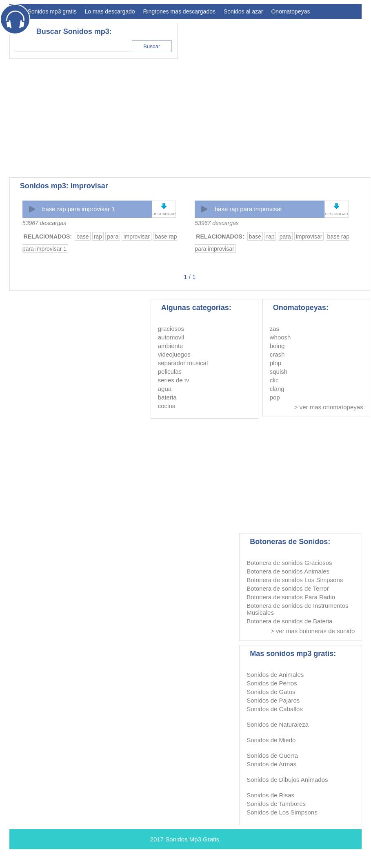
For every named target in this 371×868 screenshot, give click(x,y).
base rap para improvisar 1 (78, 209)
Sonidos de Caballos (275, 709)
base (82, 237)
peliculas (170, 372)
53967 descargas (44, 223)
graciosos (171, 329)
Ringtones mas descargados (179, 11)
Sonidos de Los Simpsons (282, 812)
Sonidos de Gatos (271, 692)
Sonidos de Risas (270, 795)
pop (275, 397)
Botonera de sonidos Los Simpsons (295, 580)
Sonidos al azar (243, 11)
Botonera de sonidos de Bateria (289, 621)
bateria (167, 397)
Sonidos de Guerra (272, 755)
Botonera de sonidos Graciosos (289, 563)
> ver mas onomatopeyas (329, 407)
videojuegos (174, 354)
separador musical (183, 363)
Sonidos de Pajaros (273, 700)
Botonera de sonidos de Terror (288, 588)
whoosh (280, 337)
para (113, 237)
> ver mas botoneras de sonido (313, 631)
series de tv (174, 380)
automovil (171, 337)
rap (98, 237)
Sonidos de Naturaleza (278, 724)
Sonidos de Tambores (276, 804)
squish (279, 372)
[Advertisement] (130, 118)
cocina (167, 406)
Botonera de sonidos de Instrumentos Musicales (297, 609)
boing (277, 346)
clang (277, 389)
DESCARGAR (164, 214)
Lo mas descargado (110, 11)
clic (274, 380)
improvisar (137, 237)
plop (275, 363)
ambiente (171, 346)
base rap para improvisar (249, 209)
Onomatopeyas (290, 11)
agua (165, 389)
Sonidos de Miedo (271, 740)
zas (274, 329)
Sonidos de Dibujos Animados (287, 780)
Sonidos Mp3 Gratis (192, 839)
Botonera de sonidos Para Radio (291, 597)
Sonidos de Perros (272, 683)
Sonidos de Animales (275, 675)
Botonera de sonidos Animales (288, 571)
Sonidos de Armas (271, 764)
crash (277, 354)
